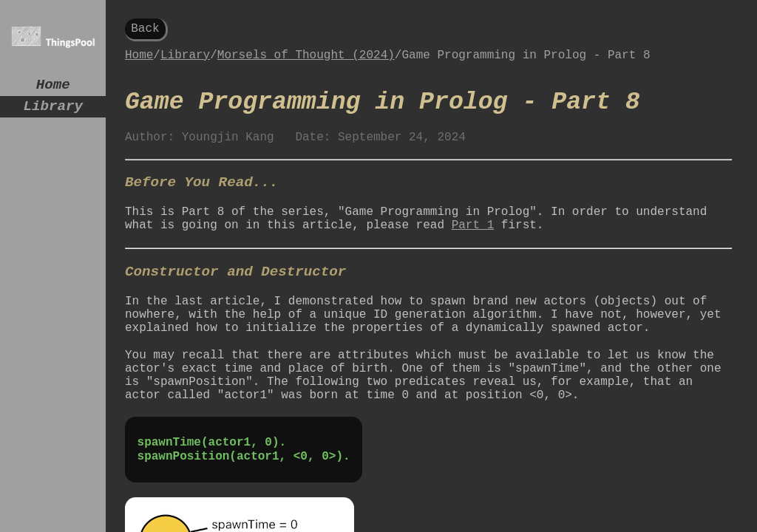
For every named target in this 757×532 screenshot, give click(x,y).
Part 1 (473, 252)
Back (145, 30)
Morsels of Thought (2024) (306, 61)
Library (53, 112)
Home (53, 87)
